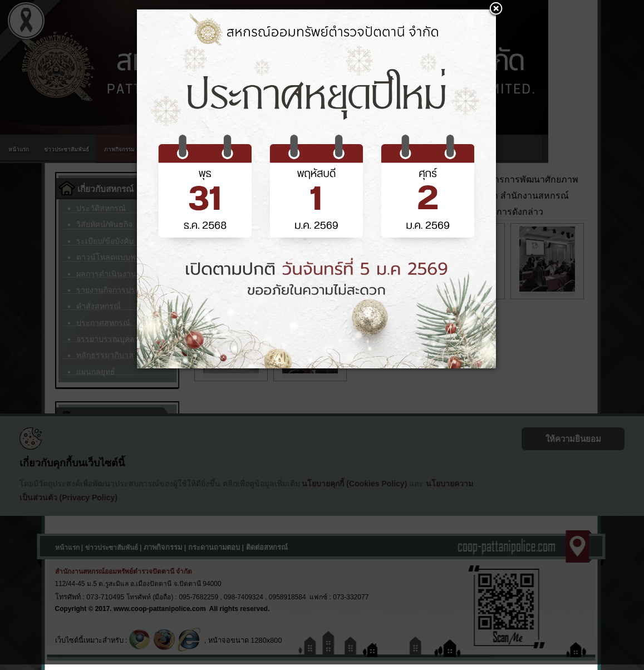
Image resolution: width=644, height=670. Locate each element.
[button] (496, 9)
